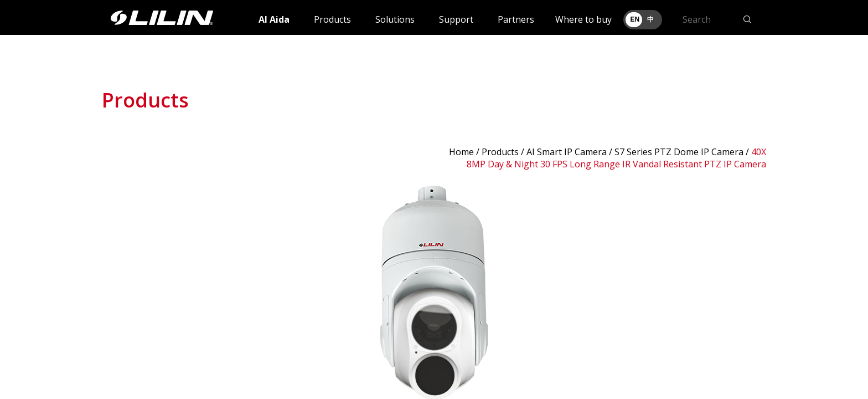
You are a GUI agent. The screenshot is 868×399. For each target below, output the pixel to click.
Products (332, 19)
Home (461, 152)
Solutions (395, 19)
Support (456, 19)
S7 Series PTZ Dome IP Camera (679, 152)
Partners (516, 19)
